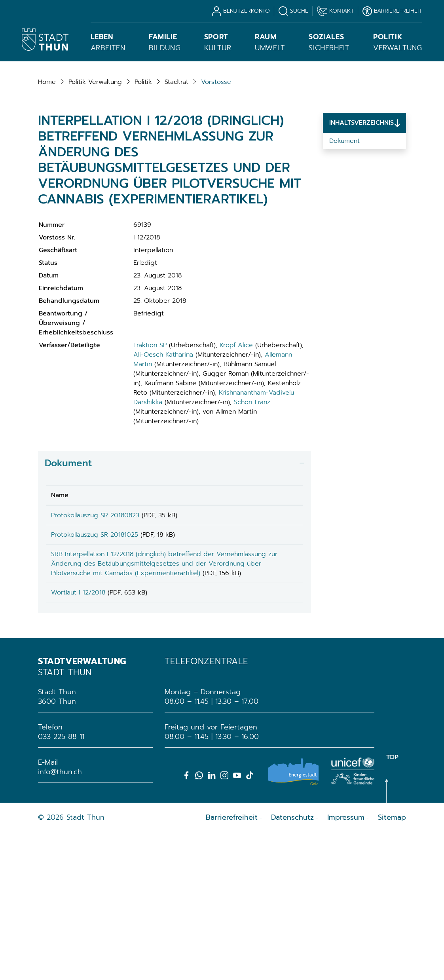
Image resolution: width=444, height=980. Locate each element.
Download (281, 646)
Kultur (218, 42)
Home (47, 211)
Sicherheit (329, 42)
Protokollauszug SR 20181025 (95, 667)
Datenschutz (292, 965)
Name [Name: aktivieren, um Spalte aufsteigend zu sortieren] (60, 625)
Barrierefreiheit (232, 965)
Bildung (165, 42)
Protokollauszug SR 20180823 (95, 645)
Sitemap (392, 965)
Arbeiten (108, 42)
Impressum (346, 965)
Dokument (344, 270)
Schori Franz (252, 532)
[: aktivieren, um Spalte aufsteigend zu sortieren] (281, 625)
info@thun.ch (60, 919)
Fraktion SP (150, 475)
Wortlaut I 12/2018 (78, 737)
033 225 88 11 (61, 884)
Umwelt (270, 42)
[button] (95, 211)
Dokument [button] (68, 593)
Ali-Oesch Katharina (163, 484)
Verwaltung (398, 42)
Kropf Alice (236, 475)
